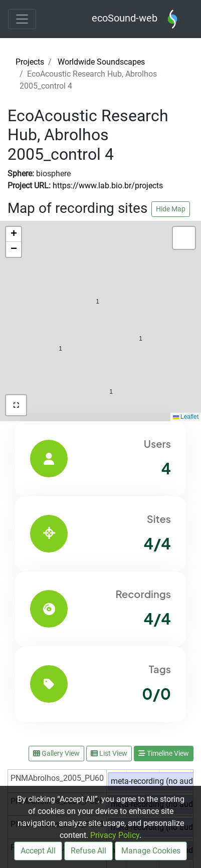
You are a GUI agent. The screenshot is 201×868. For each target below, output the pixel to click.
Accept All (38, 851)
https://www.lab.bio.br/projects (108, 186)
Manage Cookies (151, 851)
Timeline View (164, 753)
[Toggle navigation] (22, 19)
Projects (30, 62)
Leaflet (186, 417)
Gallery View (56, 753)
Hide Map (171, 209)
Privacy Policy (115, 835)
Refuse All (88, 851)
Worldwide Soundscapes (101, 62)
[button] (111, 370)
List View (109, 753)
